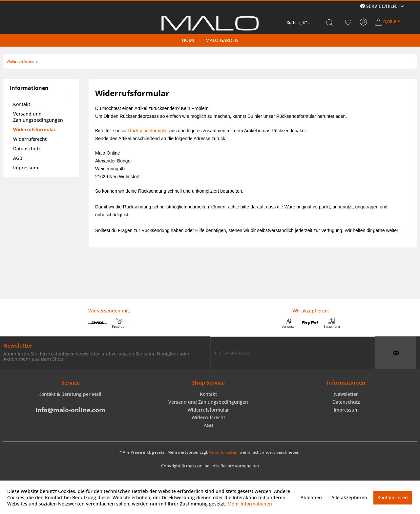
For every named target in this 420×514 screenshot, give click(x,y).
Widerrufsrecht (30, 139)
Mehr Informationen (250, 504)
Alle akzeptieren (349, 497)
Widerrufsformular (34, 129)
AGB (18, 158)
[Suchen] (330, 23)
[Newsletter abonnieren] (396, 353)
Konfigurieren (393, 497)
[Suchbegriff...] (310, 23)
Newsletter (346, 394)
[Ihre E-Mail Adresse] (293, 353)
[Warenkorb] (388, 22)
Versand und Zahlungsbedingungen (38, 117)
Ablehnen (311, 497)
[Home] (189, 40)
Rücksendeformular (148, 131)
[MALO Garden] (222, 40)
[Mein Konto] (364, 22)
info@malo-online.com (70, 410)
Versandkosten (223, 452)
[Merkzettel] (348, 22)
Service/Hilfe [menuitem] (380, 6)
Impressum (26, 168)
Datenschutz (27, 149)
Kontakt (22, 104)
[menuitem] (310, 23)
